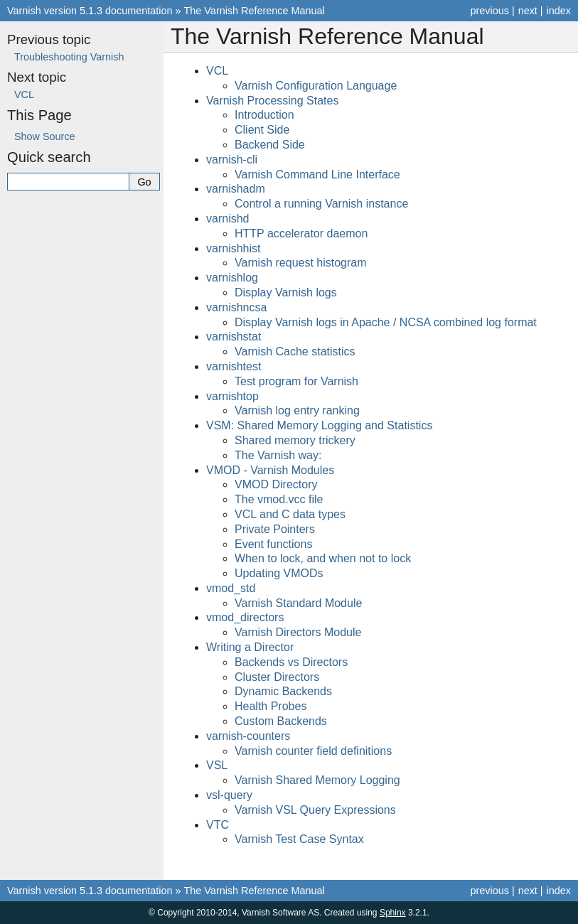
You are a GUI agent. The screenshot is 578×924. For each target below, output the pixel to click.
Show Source (45, 136)
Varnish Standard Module (298, 603)
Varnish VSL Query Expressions (315, 810)
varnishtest (234, 366)
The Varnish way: (278, 455)
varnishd (228, 219)
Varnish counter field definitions (313, 751)
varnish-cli (232, 160)
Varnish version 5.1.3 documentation (90, 11)
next (528, 11)
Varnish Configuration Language (316, 86)
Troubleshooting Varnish (69, 57)
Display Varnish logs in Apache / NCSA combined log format (386, 322)
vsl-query (229, 795)
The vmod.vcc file (279, 499)
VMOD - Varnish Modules (270, 470)
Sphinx (393, 913)
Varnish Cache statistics (295, 351)
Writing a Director (250, 647)
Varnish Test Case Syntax (299, 839)
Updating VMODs (279, 573)
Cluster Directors (277, 677)
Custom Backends (281, 721)
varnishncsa (236, 307)
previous (489, 11)
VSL (217, 765)
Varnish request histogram (301, 263)
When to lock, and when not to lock (323, 558)
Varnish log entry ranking (297, 410)
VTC (218, 825)
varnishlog (232, 278)
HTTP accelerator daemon (301, 233)
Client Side (262, 130)
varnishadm (236, 189)
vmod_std (231, 588)
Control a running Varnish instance (321, 204)
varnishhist (233, 248)
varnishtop (232, 396)
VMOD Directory (276, 484)
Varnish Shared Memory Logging (317, 780)
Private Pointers (275, 529)
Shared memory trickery (295, 440)
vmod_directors (245, 617)
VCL (217, 71)
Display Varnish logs (286, 292)
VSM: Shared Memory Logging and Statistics (319, 425)
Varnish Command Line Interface (317, 174)
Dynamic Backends (283, 691)
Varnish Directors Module (298, 632)
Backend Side (270, 145)
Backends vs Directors (291, 662)
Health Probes (271, 706)
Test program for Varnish (296, 381)
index (559, 11)
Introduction (264, 115)
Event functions (273, 544)
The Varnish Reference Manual (255, 11)
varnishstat (234, 337)
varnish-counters (248, 736)
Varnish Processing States (272, 101)
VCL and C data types (290, 514)
